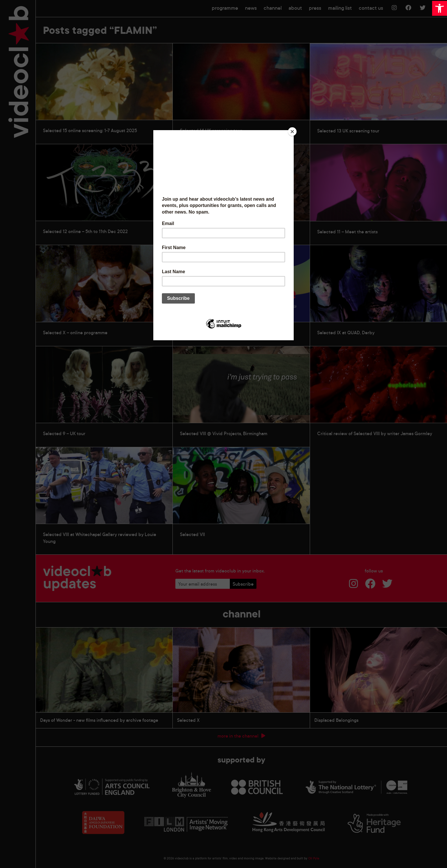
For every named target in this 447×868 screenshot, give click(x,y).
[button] (440, 8)
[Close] (292, 132)
